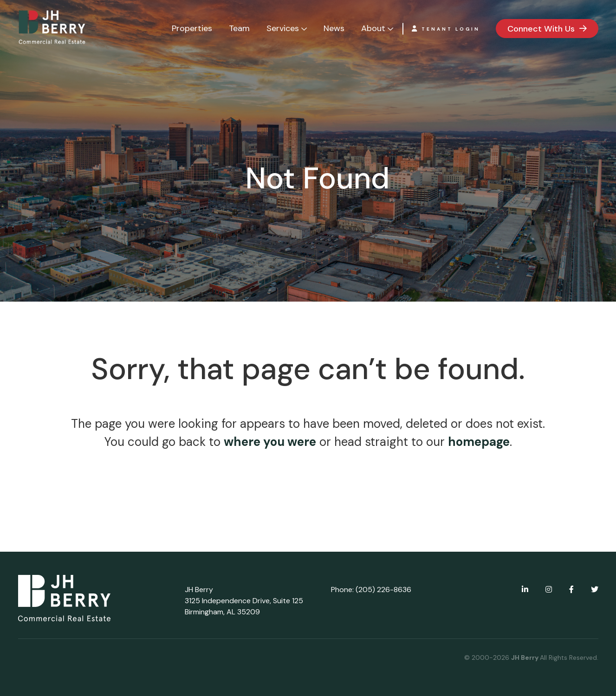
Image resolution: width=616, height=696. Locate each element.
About (373, 28)
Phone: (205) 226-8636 (371, 590)
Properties (192, 28)
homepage (479, 442)
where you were (270, 442)
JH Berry (525, 657)
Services (283, 28)
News (334, 28)
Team (239, 28)
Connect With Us (541, 29)
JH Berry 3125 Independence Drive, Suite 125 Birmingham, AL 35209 (244, 601)
